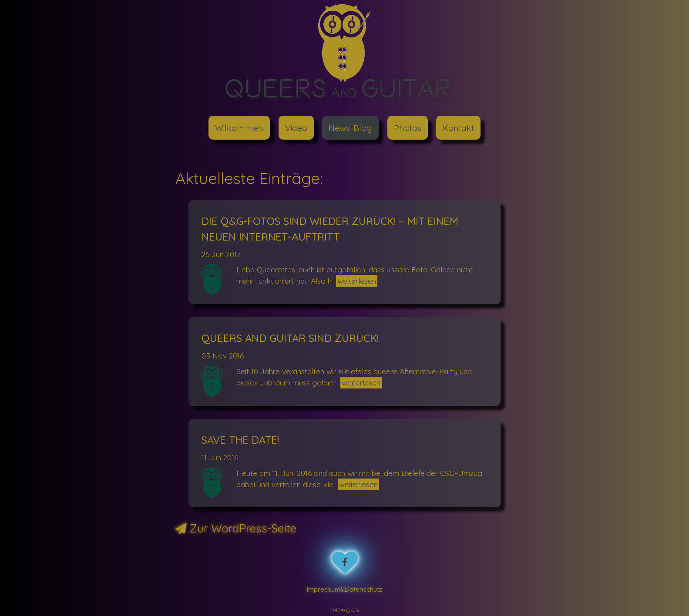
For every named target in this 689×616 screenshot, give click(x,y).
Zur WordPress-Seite (236, 528)
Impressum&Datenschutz (344, 589)
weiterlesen (357, 281)
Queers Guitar (338, 88)
